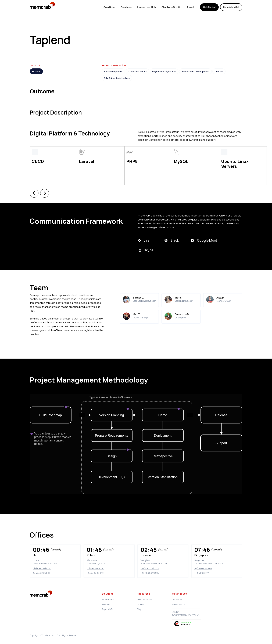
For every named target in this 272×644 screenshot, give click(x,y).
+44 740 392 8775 (95, 564)
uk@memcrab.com (42, 560)
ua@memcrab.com (150, 560)
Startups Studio (171, 7)
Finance (106, 596)
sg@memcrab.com (203, 560)
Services (126, 7)
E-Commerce (108, 591)
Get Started (209, 7)
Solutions (109, 7)
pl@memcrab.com (95, 560)
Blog (139, 600)
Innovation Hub (146, 7)
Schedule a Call (231, 7)
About (191, 7)
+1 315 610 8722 (202, 564)
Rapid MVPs (107, 600)
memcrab (65, 7)
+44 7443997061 (41, 564)
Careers (141, 596)
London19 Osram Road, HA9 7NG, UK (186, 605)
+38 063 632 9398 (150, 564)
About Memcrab (145, 591)
